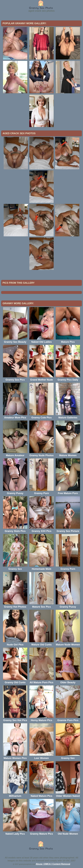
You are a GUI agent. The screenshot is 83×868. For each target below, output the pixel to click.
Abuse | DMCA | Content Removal (53, 864)
